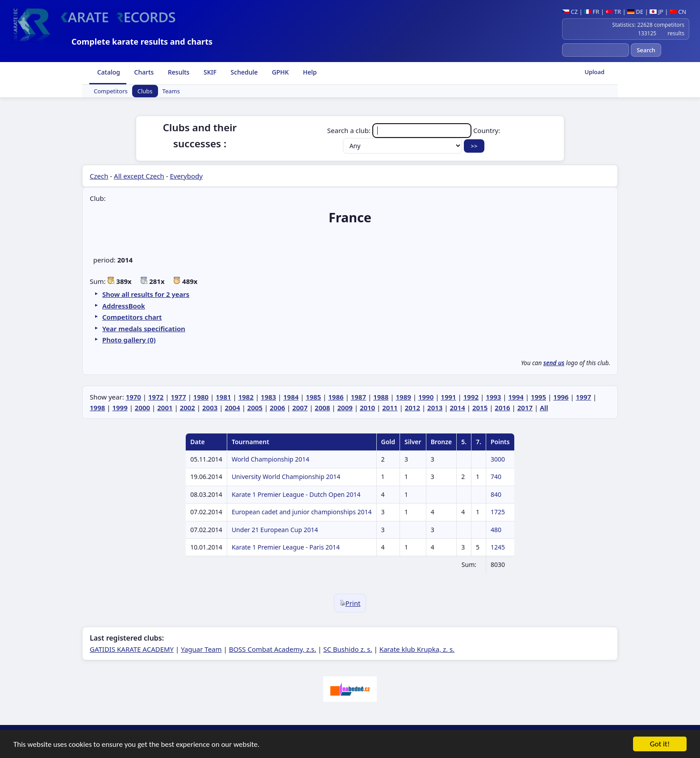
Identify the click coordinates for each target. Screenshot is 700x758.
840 (496, 494)
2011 (390, 408)
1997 (583, 397)
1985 (313, 397)
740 (496, 477)
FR (592, 12)
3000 (498, 459)
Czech (99, 176)
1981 (223, 397)
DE (635, 12)
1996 (561, 397)
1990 (426, 397)
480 (496, 530)
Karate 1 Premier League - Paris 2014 (286, 547)
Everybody (186, 176)
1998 (97, 408)
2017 (525, 408)
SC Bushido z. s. (348, 649)
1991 (448, 397)
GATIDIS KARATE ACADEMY (132, 649)
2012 (412, 408)
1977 (178, 397)
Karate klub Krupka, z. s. (417, 649)
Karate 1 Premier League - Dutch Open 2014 (296, 494)
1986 (336, 397)
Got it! (660, 745)
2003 (210, 408)
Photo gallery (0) (129, 340)
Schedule (243, 72)
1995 (538, 397)
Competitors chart (132, 317)
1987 (358, 397)
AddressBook (124, 306)
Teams (171, 91)
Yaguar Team (201, 649)
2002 (187, 408)
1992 (471, 397)
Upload (594, 72)
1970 (133, 397)
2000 (142, 408)
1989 (404, 397)
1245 (498, 547)
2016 (502, 408)
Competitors (111, 91)
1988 (381, 397)
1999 (120, 408)
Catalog (108, 72)
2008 (322, 408)
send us (554, 363)
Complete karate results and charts (142, 42)
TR (613, 12)
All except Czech (139, 176)
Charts (143, 72)
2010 (367, 408)
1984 (291, 397)
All (544, 408)
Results (178, 72)
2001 (165, 408)
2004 (232, 408)
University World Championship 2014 (286, 477)
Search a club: (400, 130)
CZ (570, 12)
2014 (458, 408)
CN (678, 12)
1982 (246, 397)
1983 (268, 397)
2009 (345, 408)
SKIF (209, 72)
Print (350, 603)
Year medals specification (144, 329)
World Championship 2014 (271, 459)
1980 (201, 397)
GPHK (279, 72)
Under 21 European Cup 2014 (275, 530)
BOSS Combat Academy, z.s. (273, 649)
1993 (493, 397)
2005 (255, 408)
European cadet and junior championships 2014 (302, 512)
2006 (277, 408)
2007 (300, 408)
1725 (498, 512)
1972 (156, 397)
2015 (480, 408)
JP (656, 12)
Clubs (145, 91)
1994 (516, 397)
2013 (435, 408)
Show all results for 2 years (146, 294)
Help (309, 72)
